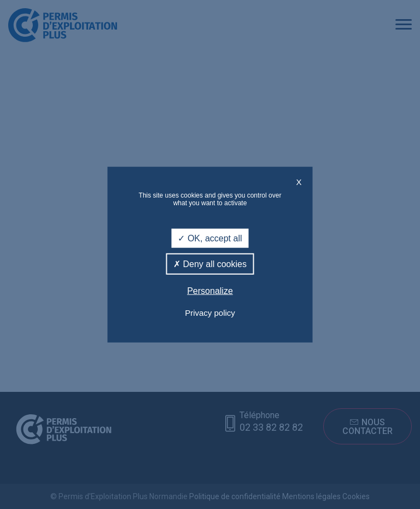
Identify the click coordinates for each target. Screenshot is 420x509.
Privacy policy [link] (210, 312)
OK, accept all (210, 238)
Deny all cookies (210, 264)
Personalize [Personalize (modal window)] (210, 291)
